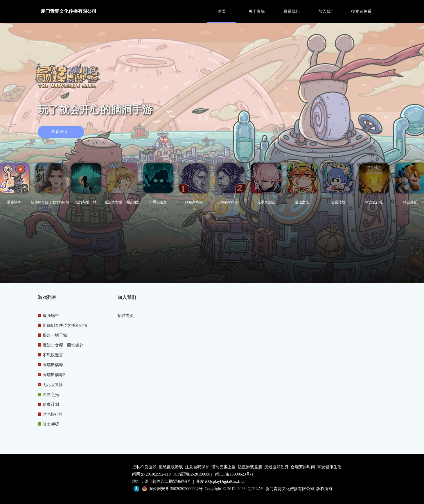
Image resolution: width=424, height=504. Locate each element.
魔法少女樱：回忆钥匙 (61, 345)
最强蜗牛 (48, 316)
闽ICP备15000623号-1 (234, 474)
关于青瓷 (257, 11)
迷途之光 (48, 395)
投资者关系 (361, 11)
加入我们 (326, 11)
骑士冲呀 (48, 424)
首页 (222, 11)
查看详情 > (61, 132)
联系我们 (292, 11)
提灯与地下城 (52, 335)
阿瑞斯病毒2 (51, 375)
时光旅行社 (50, 414)
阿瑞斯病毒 (50, 365)
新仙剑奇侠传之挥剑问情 (63, 325)
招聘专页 (126, 316)
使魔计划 (48, 405)
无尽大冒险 (50, 385)
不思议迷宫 (50, 355)
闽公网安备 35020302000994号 (176, 489)
